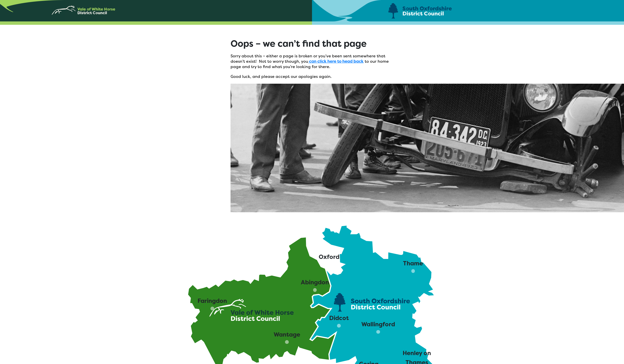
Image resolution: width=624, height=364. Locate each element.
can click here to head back (336, 61)
